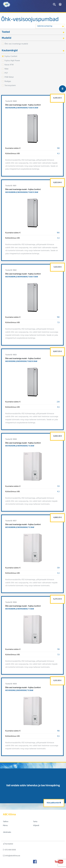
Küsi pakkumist (54, 803)
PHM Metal (9, 77)
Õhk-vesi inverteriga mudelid (16, 44)
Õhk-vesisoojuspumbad (30, 20)
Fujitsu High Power (12, 60)
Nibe (6, 69)
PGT (6, 73)
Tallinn (6, 822)
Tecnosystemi (10, 85)
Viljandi (36, 826)
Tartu (35, 822)
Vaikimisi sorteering (45, 26)
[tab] (33, 32)
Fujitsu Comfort (11, 56)
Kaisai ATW (9, 65)
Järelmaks (7, 832)
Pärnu (5, 826)
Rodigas (8, 81)
